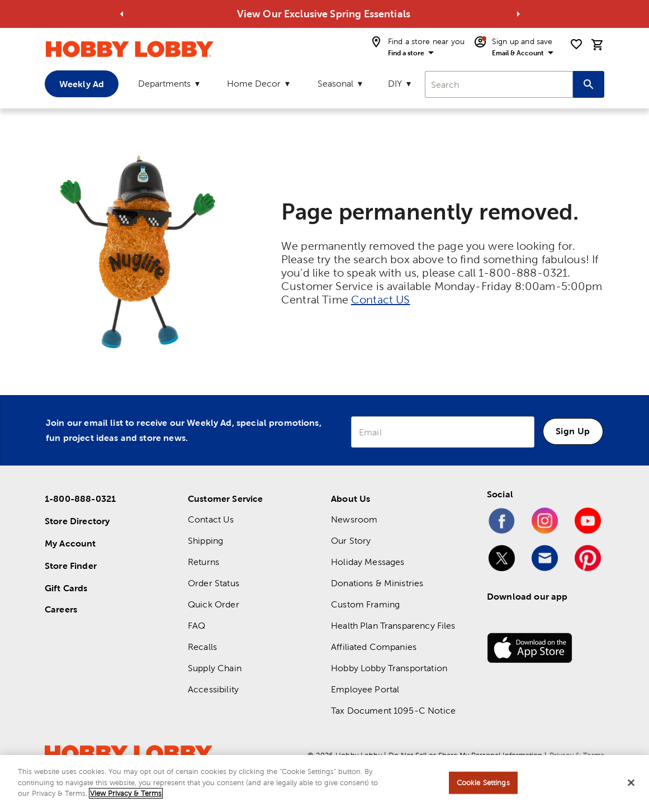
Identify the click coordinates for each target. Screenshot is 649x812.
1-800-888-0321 (80, 498)
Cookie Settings (483, 783)
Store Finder (71, 566)
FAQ (196, 626)
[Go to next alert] (518, 14)
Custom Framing (365, 604)
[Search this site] (589, 84)
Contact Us (211, 519)
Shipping (205, 541)
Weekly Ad (82, 84)
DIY (395, 84)
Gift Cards (66, 588)
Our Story (351, 541)
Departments (164, 84)
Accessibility (213, 689)
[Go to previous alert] (122, 14)
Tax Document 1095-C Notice (393, 711)
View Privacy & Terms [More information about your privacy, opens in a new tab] (126, 793)
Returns (203, 562)
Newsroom (354, 519)
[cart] (598, 45)
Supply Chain (215, 668)
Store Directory (77, 521)
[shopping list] (576, 44)
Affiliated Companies (374, 647)
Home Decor (254, 84)
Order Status (214, 583)
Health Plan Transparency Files (393, 626)
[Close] (631, 783)
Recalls (202, 647)
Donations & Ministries (377, 583)
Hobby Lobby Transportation (389, 668)
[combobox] (499, 84)
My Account (70, 543)
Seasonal (335, 84)
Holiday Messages (368, 562)
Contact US (381, 300)
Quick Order (214, 604)
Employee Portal (365, 689)
